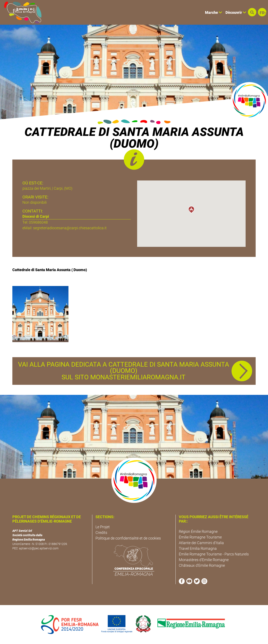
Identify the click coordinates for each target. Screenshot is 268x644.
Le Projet (103, 527)
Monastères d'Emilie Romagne (204, 560)
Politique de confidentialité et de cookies (128, 538)
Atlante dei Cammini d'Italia (201, 543)
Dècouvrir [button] (236, 12)
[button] (252, 12)
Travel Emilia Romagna (198, 548)
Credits (101, 533)
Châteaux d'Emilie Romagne (202, 565)
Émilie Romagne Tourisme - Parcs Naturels (214, 554)
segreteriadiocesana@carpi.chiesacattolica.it (70, 228)
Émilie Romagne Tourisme (200, 537)
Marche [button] (214, 12)
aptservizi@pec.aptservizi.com (39, 548)
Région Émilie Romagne (198, 531)
